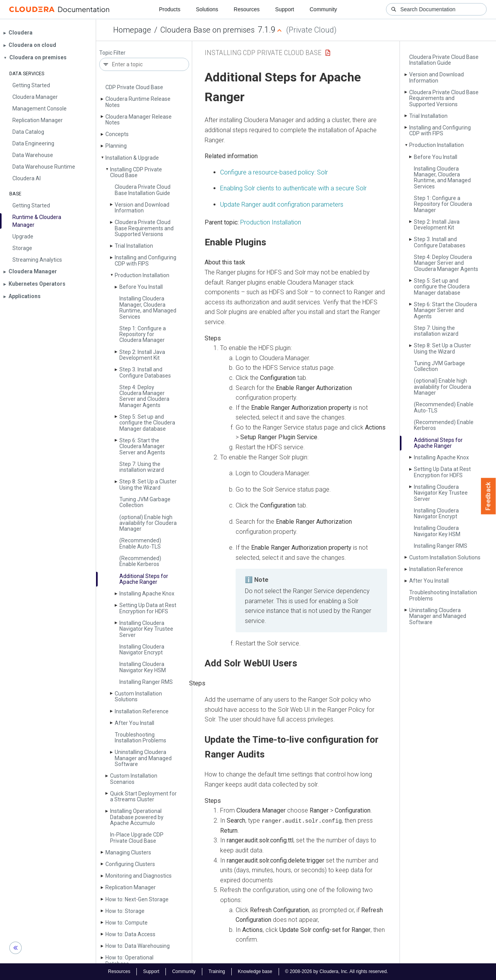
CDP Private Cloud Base (134, 87)
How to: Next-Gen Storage (137, 899)
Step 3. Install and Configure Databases (145, 372)
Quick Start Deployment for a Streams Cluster (143, 796)
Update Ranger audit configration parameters (282, 204)
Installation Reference (142, 711)
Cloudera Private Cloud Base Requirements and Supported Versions (144, 228)
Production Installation (142, 275)
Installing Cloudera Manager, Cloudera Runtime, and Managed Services (148, 307)
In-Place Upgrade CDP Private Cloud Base (137, 838)
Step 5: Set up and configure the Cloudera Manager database (147, 423)
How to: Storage (125, 911)
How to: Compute (127, 923)
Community (323, 9)
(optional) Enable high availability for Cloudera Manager (148, 523)
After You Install (134, 723)
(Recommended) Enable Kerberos (140, 561)
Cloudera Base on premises (208, 30)
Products (170, 9)
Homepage (132, 30)
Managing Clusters (128, 852)
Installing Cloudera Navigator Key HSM (143, 667)
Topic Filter (112, 53)
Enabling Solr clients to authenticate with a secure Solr (293, 188)
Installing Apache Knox (147, 594)
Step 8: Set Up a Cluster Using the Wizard (148, 484)
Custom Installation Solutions (138, 696)
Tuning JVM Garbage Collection (145, 502)
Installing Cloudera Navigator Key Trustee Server (146, 629)
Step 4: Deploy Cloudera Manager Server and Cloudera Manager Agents (144, 396)
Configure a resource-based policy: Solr (274, 172)
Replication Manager (131, 887)
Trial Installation (134, 246)
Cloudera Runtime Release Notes (138, 102)
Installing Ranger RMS (146, 682)
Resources (247, 9)
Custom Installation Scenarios (134, 779)
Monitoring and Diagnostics (139, 876)
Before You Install (141, 287)
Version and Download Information (142, 208)
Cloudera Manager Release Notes (139, 120)
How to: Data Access (130, 934)
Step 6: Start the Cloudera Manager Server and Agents (142, 446)
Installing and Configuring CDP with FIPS (146, 260)
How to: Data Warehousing (138, 946)
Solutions (207, 9)
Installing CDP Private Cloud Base (136, 172)
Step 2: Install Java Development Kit (142, 355)
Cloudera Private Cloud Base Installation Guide (143, 190)
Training (217, 971)
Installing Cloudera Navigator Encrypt (142, 650)
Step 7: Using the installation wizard (142, 467)
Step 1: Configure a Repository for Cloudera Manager (143, 334)
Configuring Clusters (130, 864)
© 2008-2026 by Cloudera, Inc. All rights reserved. (337, 971)
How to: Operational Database (129, 960)
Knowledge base (255, 971)
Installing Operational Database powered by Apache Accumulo (137, 817)
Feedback (488, 496)
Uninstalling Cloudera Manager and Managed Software (143, 758)
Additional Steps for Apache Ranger (144, 579)
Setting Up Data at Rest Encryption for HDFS (148, 608)
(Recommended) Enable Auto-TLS (140, 543)
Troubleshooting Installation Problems (140, 738)
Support (285, 9)
